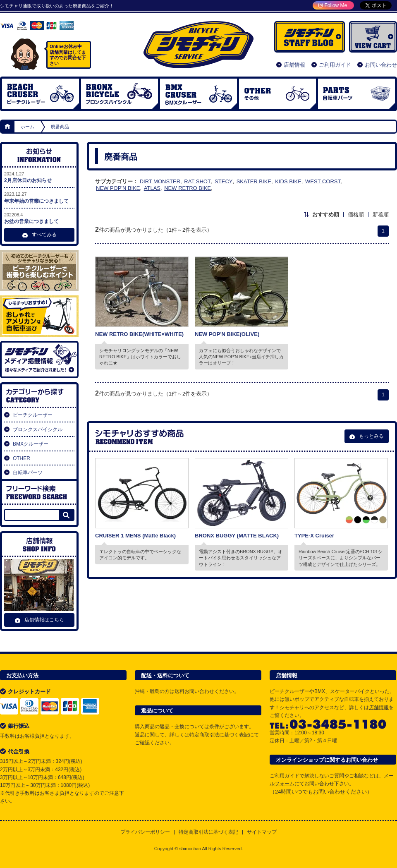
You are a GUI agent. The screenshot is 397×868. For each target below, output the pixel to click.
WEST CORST (323, 181)
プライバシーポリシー (145, 832)
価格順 (356, 215)
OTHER (277, 94)
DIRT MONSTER (160, 181)
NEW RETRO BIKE (188, 188)
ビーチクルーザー (41, 94)
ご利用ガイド (335, 65)
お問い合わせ (381, 65)
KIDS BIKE (288, 181)
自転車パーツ (356, 94)
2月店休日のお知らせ (39, 177)
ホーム (8, 127)
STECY (224, 181)
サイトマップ (262, 832)
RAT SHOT (197, 181)
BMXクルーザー (31, 444)
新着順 (381, 215)
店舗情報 (294, 65)
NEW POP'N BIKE (118, 188)
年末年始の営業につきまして (39, 197)
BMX (198, 94)
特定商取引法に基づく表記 (219, 735)
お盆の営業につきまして (39, 218)
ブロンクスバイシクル (120, 94)
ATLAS (152, 188)
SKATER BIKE (254, 181)
